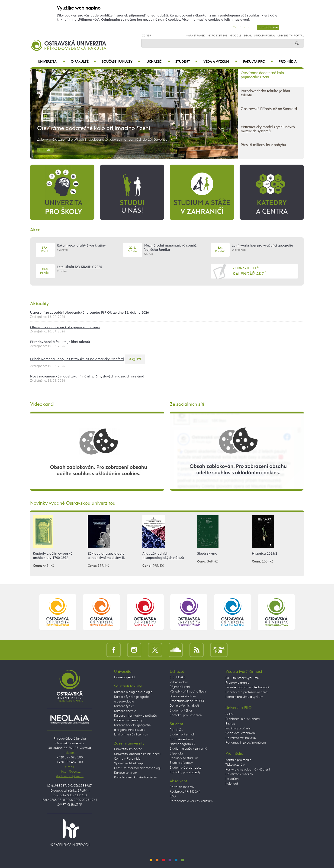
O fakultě (83, 62)
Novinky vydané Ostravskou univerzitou (73, 503)
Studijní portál (265, 36)
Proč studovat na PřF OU (187, 701)
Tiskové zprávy (236, 765)
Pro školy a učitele (238, 728)
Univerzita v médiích (239, 774)
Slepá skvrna (207, 554)
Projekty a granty (237, 683)
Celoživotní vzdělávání (241, 733)
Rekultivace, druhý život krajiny (81, 245)
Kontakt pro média (238, 760)
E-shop (230, 724)
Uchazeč (158, 62)
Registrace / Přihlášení (185, 792)
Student (186, 62)
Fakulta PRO (258, 62)
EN (149, 36)
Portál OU (177, 730)
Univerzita (51, 62)
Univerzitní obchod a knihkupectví (137, 754)
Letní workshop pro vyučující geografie (262, 245)
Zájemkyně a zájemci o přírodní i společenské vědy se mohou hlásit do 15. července (102, 140)
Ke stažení (232, 779)
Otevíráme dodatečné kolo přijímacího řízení (94, 128)
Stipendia (176, 754)
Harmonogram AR (183, 744)
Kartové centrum (126, 773)
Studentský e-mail (182, 735)
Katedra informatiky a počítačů (136, 716)
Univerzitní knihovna (128, 749)
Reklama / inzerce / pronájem (246, 743)
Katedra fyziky (124, 706)
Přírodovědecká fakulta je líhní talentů (60, 342)
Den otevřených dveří (184, 706)
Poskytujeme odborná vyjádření (248, 770)
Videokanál (42, 404)
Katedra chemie (125, 711)
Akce (35, 230)
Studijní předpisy (181, 763)
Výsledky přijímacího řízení (188, 692)
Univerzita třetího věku (241, 738)
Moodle (236, 36)
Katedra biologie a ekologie (133, 692)
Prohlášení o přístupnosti (243, 719)
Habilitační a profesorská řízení (247, 692)
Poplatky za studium (184, 758)
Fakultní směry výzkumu (242, 678)
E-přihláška (178, 677)
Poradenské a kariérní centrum (136, 777)
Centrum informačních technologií (138, 768)
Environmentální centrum (132, 735)
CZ (143, 36)
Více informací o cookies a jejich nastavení (215, 20)
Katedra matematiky (128, 720)
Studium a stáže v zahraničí (189, 749)
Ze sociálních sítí (187, 404)
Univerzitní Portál (291, 36)
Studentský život (181, 711)
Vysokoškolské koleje (129, 763)
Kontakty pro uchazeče (186, 715)
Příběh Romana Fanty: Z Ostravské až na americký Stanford (77, 359)
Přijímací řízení (180, 687)
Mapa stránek (195, 36)
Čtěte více (45, 150)
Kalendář (232, 784)
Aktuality (40, 304)
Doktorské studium (183, 696)
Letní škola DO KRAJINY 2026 (79, 267)
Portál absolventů (182, 787)
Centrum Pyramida (127, 759)
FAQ (173, 796)
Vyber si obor (179, 682)
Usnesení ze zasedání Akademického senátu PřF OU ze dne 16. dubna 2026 (90, 313)
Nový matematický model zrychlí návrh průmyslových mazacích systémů (87, 376)
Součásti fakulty (121, 62)
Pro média (287, 62)
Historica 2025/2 (265, 554)
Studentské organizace (186, 768)
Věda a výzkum (220, 62)
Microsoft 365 (217, 36)
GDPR (230, 714)
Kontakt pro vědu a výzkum (244, 697)
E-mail (248, 36)
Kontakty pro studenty (185, 772)
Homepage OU (125, 677)
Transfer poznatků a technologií (247, 687)
